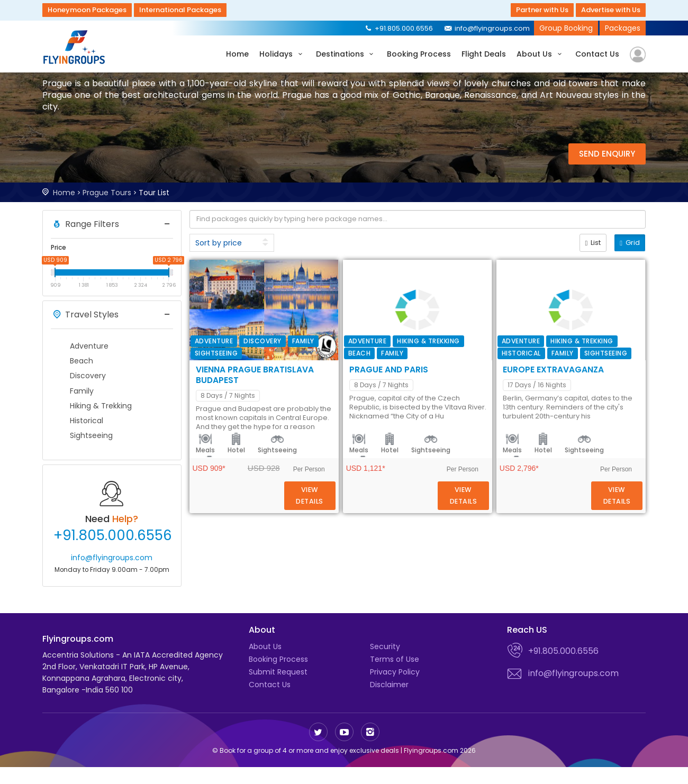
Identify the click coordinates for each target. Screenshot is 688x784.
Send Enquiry (607, 154)
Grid (630, 243)
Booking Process (419, 54)
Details (600, 339)
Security (385, 663)
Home (237, 54)
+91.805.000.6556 (398, 28)
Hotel (387, 363)
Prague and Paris (388, 388)
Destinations (346, 54)
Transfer (474, 363)
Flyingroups (77, 47)
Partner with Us (542, 10)
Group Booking (566, 28)
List (593, 243)
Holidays (282, 54)
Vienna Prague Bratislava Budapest (434, 271)
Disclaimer (389, 701)
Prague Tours (107, 193)
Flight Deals (484, 54)
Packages (623, 28)
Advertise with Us (611, 10)
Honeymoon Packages (87, 10)
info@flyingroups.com (487, 28)
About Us (541, 54)
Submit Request (278, 689)
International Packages (180, 10)
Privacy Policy (395, 689)
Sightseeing (428, 363)
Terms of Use (395, 676)
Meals (356, 363)
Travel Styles (85, 315)
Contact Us (597, 54)
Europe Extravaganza (401, 504)
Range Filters (85, 224)
